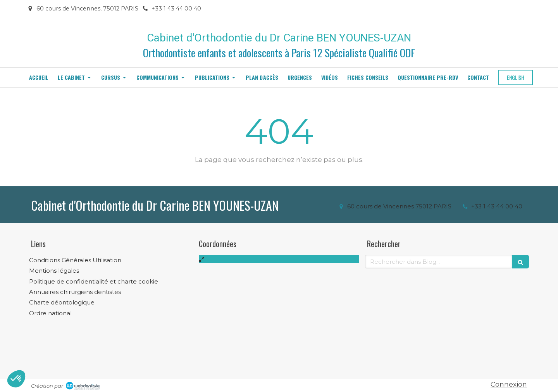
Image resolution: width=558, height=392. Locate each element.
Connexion (509, 384)
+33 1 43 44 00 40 (497, 206)
